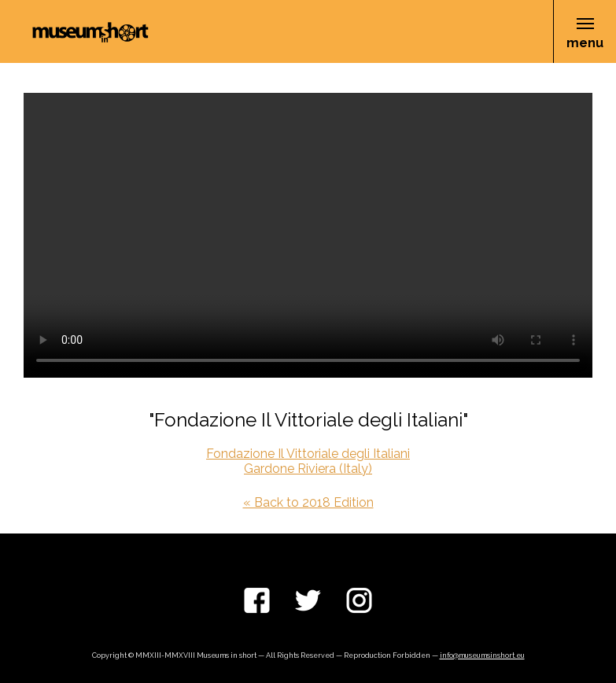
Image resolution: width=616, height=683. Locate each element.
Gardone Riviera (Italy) (308, 469)
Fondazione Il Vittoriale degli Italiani (308, 454)
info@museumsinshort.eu (482, 655)
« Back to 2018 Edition (308, 502)
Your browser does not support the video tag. (308, 235)
